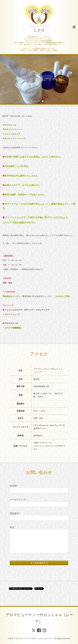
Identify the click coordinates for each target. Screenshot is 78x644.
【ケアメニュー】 (12, 314)
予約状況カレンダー (11, 296)
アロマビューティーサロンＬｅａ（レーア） (33, 638)
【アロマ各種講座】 (13, 328)
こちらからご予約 (62, 296)
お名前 (14, 486)
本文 (12, 527)
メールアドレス (18, 500)
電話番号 (15, 514)
